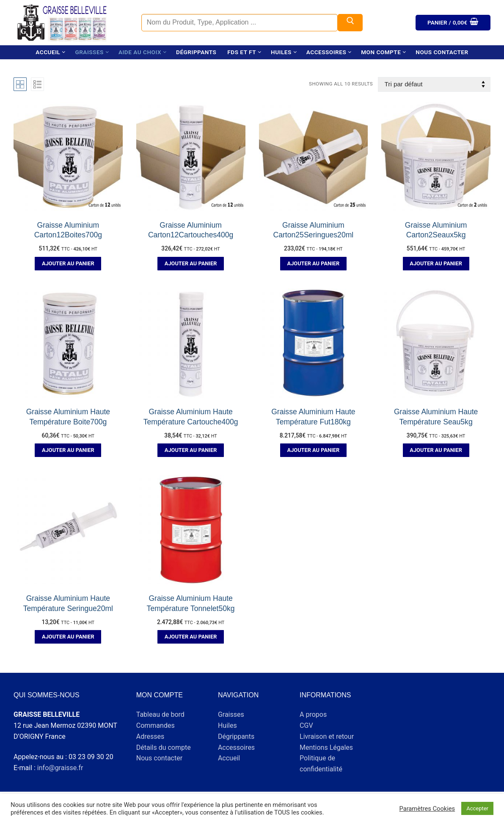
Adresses (150, 736)
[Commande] (434, 84)
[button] (68, 264)
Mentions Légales (326, 747)
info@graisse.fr (60, 768)
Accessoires (236, 747)
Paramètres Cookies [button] (427, 809)
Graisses (231, 714)
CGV (306, 725)
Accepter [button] (477, 808)
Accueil (229, 758)
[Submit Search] (350, 23)
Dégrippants (236, 736)
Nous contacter (159, 758)
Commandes (156, 725)
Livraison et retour (327, 736)
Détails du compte (164, 747)
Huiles (227, 725)
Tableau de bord (160, 714)
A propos (313, 714)
